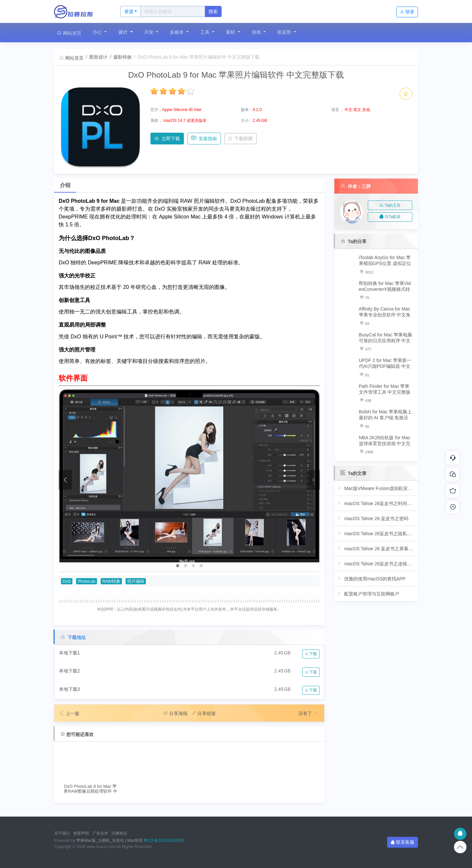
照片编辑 (136, 581)
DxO (67, 581)
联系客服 (403, 842)
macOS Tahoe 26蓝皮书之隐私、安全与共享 (376, 533)
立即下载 (167, 138)
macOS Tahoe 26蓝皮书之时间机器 (376, 503)
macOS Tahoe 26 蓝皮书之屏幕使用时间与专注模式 (376, 548)
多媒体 (177, 32)
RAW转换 (111, 581)
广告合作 (100, 833)
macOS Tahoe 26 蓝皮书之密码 (373, 518)
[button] (178, 566)
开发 (149, 32)
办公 (98, 32)
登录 (407, 12)
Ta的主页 (390, 205)
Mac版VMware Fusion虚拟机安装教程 (376, 488)
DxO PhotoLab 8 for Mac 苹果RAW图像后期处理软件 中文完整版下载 (90, 789)
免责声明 (81, 833)
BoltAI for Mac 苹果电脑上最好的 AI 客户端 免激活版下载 (385, 415)
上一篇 (69, 713)
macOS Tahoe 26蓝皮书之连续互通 (376, 564)
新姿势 (285, 32)
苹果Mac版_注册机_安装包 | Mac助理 (109, 840)
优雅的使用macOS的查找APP (371, 579)
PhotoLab (87, 581)
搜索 (213, 11)
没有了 (308, 713)
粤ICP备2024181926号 (164, 840)
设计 (124, 32)
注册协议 (119, 833)
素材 (231, 32)
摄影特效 (123, 57)
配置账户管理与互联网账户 (368, 594)
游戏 (257, 32)
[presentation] (65, 480)
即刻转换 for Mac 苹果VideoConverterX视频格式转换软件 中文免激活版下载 (385, 286)
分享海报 (175, 713)
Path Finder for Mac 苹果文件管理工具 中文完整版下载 (385, 389)
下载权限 (240, 139)
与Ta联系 (390, 217)
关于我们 (62, 833)
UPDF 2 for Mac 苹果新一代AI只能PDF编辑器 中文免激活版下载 (385, 363)
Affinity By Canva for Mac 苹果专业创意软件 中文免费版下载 (385, 312)
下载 (311, 654)
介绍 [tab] (65, 185)
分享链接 (204, 713)
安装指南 (204, 138)
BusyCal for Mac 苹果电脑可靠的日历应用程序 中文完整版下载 (386, 338)
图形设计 (98, 57)
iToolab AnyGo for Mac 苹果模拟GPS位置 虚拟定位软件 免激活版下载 (385, 261)
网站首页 (69, 33)
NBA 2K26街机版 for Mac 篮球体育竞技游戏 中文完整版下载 (385, 441)
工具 (206, 32)
